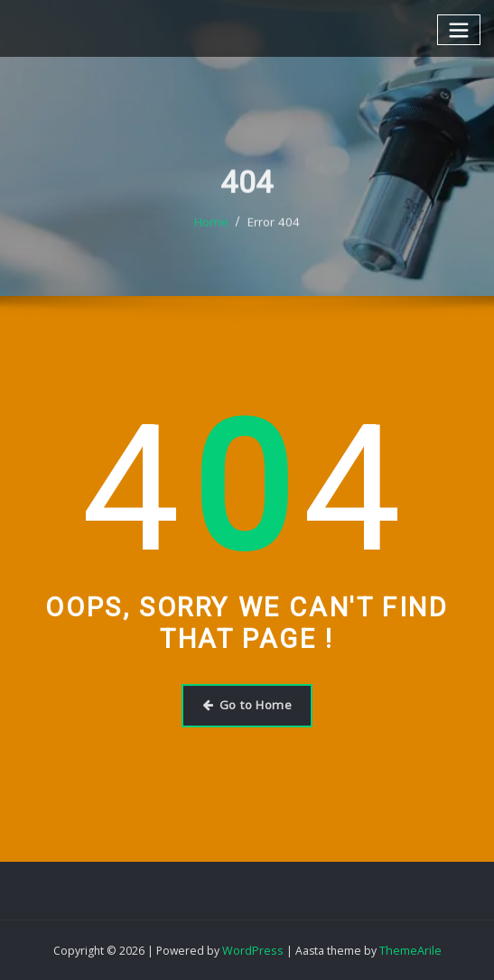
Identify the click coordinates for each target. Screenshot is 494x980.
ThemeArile (408, 949)
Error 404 (273, 238)
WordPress (253, 949)
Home (213, 238)
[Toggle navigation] (460, 29)
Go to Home (247, 705)
